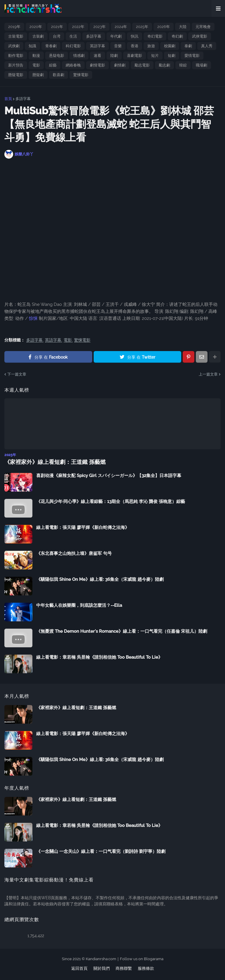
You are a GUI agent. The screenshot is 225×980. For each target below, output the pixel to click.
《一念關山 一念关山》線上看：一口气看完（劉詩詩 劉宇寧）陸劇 (101, 851)
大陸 (183, 27)
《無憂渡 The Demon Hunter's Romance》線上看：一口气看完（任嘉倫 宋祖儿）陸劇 (122, 631)
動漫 (36, 56)
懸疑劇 (38, 75)
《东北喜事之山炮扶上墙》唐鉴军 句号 (74, 553)
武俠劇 (14, 46)
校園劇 (170, 46)
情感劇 (79, 56)
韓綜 (183, 65)
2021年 (57, 27)
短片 (155, 56)
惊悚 (33, 318)
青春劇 (51, 46)
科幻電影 (73, 46)
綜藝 (53, 65)
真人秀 (207, 46)
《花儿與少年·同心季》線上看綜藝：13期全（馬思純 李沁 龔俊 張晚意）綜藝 (111, 501)
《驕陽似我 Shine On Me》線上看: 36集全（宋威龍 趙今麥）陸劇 (100, 579)
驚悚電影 (81, 75)
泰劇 (188, 46)
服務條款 (146, 968)
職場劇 (202, 65)
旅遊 (151, 46)
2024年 (121, 27)
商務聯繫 (124, 968)
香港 (135, 46)
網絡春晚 (73, 65)
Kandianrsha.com (101, 959)
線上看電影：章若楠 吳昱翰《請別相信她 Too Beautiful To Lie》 (99, 657)
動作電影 (16, 56)
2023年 (100, 27)
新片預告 (16, 65)
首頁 (8, 99)
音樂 (118, 46)
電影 (36, 65)
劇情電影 (97, 65)
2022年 (78, 27)
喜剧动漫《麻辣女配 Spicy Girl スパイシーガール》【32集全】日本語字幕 (109, 475)
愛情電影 (192, 56)
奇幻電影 (155, 36)
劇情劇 (120, 65)
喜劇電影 (135, 56)
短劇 (172, 56)
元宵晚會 (203, 27)
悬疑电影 (57, 56)
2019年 (14, 27)
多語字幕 (94, 36)
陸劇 (114, 56)
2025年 (142, 27)
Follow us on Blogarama (142, 959)
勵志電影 (142, 65)
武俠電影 (200, 36)
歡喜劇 (59, 75)
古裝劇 (38, 36)
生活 (73, 36)
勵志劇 (164, 65)
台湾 (57, 36)
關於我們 (102, 968)
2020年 (36, 27)
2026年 (164, 27)
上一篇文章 (208, 374)
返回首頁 (79, 968)
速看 (97, 56)
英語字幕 (97, 46)
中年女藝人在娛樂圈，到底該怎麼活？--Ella (79, 605)
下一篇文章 (17, 374)
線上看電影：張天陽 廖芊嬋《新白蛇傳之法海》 (83, 527)
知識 (32, 46)
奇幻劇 (177, 36)
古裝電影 (16, 36)
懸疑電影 (16, 75)
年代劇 (116, 36)
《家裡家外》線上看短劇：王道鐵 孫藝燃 (52, 462)
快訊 (135, 36)
